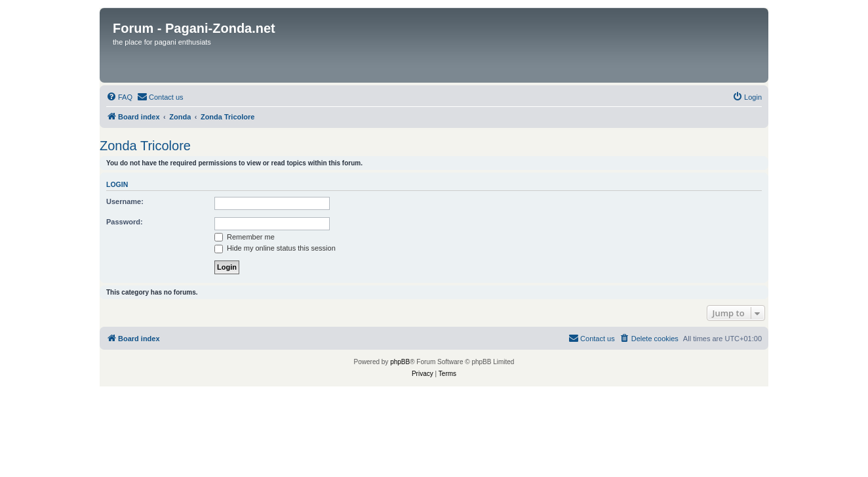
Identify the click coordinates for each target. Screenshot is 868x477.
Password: (125, 222)
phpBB (400, 362)
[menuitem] (119, 97)
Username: (125, 201)
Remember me (245, 237)
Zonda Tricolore (145, 146)
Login (117, 184)
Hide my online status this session (275, 248)
